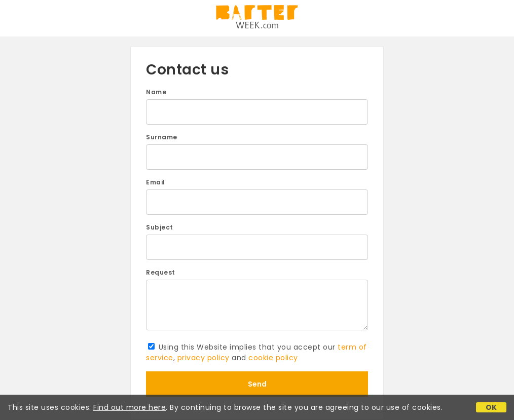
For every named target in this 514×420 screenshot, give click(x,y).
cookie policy (273, 358)
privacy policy (204, 358)
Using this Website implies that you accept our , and (256, 352)
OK (491, 407)
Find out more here (130, 407)
